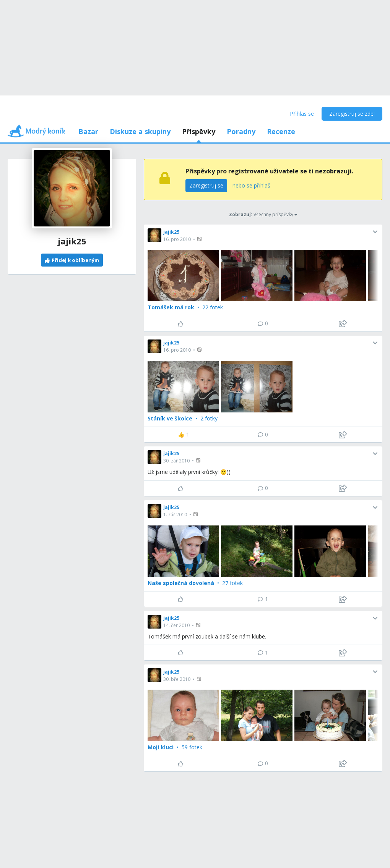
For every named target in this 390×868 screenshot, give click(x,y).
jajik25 (171, 232)
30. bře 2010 (177, 679)
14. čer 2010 (176, 625)
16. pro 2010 (177, 239)
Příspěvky (199, 131)
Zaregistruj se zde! (352, 114)
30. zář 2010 (176, 461)
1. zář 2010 (175, 515)
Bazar (88, 131)
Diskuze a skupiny (140, 131)
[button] (200, 239)
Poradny (241, 131)
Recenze (281, 131)
